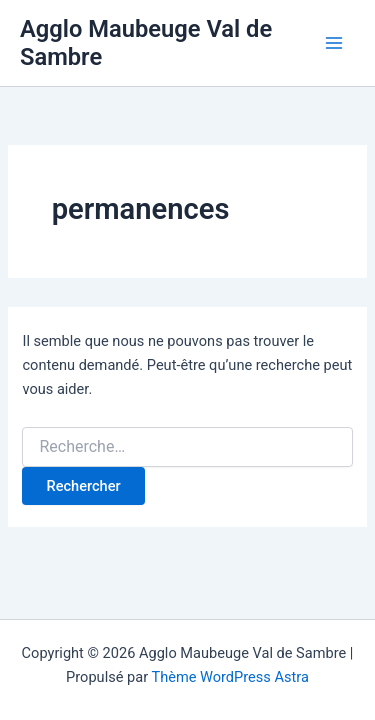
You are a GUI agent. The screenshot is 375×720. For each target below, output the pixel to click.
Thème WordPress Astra (229, 677)
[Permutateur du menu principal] (334, 43)
